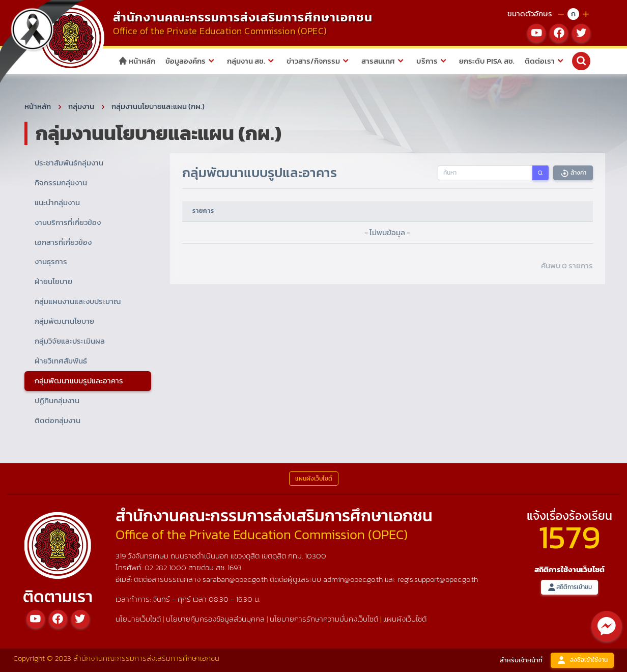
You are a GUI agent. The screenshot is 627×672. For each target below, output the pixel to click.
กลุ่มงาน (81, 106)
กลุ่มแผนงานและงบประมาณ (78, 301)
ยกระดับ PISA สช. (487, 61)
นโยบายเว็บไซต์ (138, 619)
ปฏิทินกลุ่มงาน (57, 400)
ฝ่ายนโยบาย (53, 281)
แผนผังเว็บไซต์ (405, 619)
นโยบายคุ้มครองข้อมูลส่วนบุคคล (215, 619)
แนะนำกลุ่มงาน (57, 202)
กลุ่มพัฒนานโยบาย (64, 321)
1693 (235, 567)
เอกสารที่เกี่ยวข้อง (63, 242)
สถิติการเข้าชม (569, 587)
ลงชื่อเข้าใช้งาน (582, 660)
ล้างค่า (573, 173)
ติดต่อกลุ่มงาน (58, 420)
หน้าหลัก (137, 61)
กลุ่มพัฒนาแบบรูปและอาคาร (79, 381)
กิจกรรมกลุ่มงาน (61, 183)
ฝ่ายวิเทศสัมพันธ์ (61, 361)
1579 (569, 537)
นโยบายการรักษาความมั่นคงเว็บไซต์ (324, 619)
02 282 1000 (166, 567)
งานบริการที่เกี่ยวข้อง (68, 222)
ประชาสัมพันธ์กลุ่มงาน (69, 163)
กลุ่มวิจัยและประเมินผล (70, 341)
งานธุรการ (51, 261)
